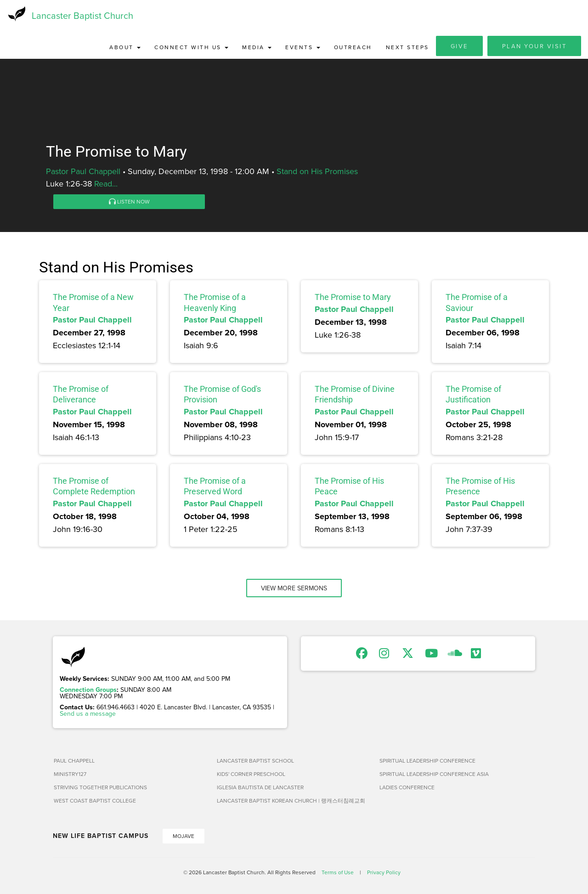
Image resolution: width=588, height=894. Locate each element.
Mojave (184, 837)
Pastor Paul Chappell (83, 172)
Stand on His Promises (317, 172)
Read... (106, 184)
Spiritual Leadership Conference (427, 761)
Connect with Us (191, 48)
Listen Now (129, 202)
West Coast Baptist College (95, 801)
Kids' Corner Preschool (251, 775)
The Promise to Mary (353, 298)
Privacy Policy (384, 873)
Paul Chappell (74, 761)
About (125, 48)
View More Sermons (294, 589)
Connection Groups (88, 690)
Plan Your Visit (534, 47)
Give (459, 47)
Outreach (353, 48)
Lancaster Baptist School (255, 761)
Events (303, 48)
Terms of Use (338, 873)
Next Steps (407, 48)
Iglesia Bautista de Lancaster (260, 788)
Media (257, 48)
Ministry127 (70, 775)
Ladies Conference (407, 788)
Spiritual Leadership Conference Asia (434, 775)
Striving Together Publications (100, 788)
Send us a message (88, 714)
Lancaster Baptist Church (82, 16)
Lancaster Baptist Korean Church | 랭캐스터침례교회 (291, 801)
